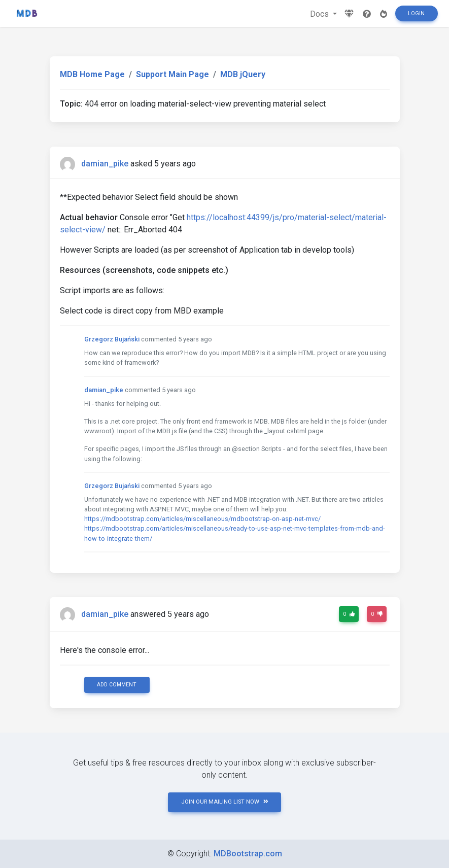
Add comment (117, 685)
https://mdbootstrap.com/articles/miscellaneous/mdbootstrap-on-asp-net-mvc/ (202, 519)
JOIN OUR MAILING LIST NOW (225, 802)
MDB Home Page (92, 74)
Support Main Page (172, 74)
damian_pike (105, 164)
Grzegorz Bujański (112, 339)
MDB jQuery (243, 74)
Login (416, 13)
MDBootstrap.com (248, 854)
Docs (320, 14)
